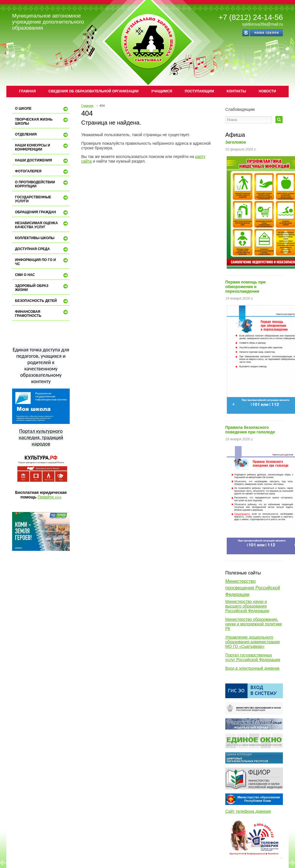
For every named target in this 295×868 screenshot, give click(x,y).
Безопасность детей (42, 301)
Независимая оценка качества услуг (42, 225)
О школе (42, 109)
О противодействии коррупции (42, 184)
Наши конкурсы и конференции (42, 147)
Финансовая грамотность (42, 314)
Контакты (236, 91)
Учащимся (162, 91)
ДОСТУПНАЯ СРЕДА (42, 250)
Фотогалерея (42, 172)
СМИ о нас (42, 275)
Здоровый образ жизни (42, 288)
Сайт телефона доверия (248, 811)
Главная (27, 91)
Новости (267, 91)
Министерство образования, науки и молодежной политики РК (254, 624)
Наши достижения (42, 161)
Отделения (42, 135)
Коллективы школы (42, 239)
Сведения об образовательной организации (93, 91)
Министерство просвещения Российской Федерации (253, 588)
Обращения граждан (42, 213)
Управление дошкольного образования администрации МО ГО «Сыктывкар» (253, 642)
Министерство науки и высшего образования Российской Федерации (247, 606)
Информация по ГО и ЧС (42, 262)
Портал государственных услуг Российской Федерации (253, 657)
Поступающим (199, 91)
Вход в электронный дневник (252, 668)
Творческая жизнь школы (42, 121)
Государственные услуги (42, 199)
